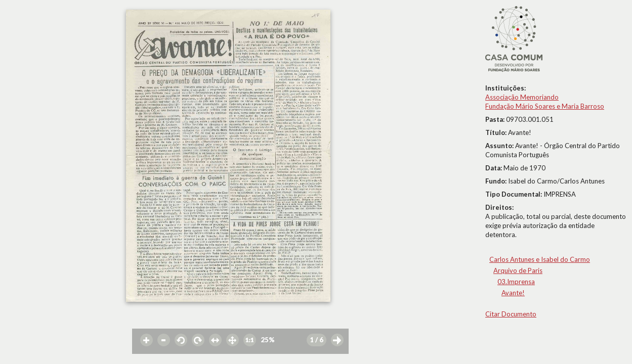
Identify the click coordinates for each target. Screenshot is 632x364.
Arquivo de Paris (518, 270)
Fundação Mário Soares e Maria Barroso (545, 106)
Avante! (513, 293)
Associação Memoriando (522, 97)
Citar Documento (511, 314)
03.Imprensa (516, 282)
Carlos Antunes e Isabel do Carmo (540, 259)
